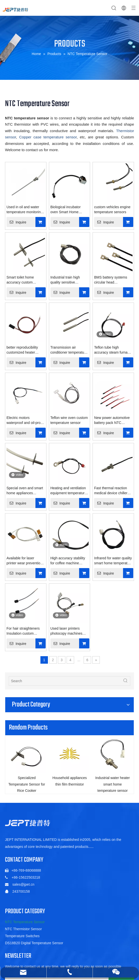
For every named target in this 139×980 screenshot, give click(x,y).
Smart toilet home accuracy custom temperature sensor (22, 280)
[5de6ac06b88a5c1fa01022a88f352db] (28, 823)
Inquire (16, 222)
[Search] (65, 681)
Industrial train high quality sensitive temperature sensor (66, 280)
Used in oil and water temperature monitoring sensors (25, 210)
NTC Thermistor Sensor (23, 930)
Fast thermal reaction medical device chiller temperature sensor (111, 491)
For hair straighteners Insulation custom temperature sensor (23, 631)
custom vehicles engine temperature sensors (112, 209)
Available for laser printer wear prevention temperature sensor (24, 561)
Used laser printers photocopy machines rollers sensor (66, 631)
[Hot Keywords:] (126, 681)
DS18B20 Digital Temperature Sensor (34, 944)
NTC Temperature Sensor (25, 923)
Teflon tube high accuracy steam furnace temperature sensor (113, 350)
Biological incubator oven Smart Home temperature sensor (66, 210)
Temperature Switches (22, 937)
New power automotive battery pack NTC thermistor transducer (112, 420)
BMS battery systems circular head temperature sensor (111, 280)
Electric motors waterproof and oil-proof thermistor (25, 420)
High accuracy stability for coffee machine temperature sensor (68, 561)
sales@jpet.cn (23, 885)
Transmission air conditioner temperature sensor (69, 350)
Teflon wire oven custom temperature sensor (69, 420)
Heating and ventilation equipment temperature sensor (69, 491)
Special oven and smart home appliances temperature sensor (25, 491)
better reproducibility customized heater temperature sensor (22, 350)
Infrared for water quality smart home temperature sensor (113, 561)
